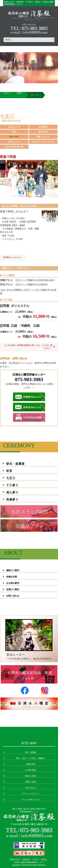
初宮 (9, 471)
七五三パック (14, 127)
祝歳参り (12, 499)
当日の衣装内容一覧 (14, 147)
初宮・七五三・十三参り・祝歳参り (31, 758)
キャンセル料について (31, 800)
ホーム (6, 93)
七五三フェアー (14, 142)
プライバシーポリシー (31, 794)
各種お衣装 (12, 577)
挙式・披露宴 (15, 464)
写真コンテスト (43, 137)
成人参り (12, 492)
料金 (14, 132)
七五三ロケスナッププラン (43, 142)
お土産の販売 (13, 583)
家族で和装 (14, 137)
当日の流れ (43, 132)
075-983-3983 (29, 379)
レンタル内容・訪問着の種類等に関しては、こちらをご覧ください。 (28, 347)
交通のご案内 (13, 589)
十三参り (12, 485)
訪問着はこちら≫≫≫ (13, 257)
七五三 (19, 93)
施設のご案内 (13, 570)
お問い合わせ (13, 596)
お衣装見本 (43, 127)
